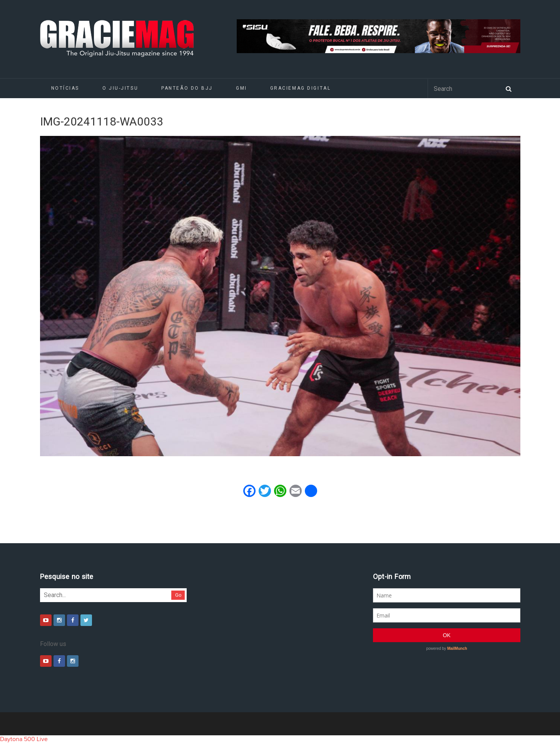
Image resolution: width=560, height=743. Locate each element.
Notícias (65, 88)
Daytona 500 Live (24, 739)
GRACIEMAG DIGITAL (301, 88)
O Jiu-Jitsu (120, 88)
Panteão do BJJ (187, 88)
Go (178, 595)
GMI (242, 88)
